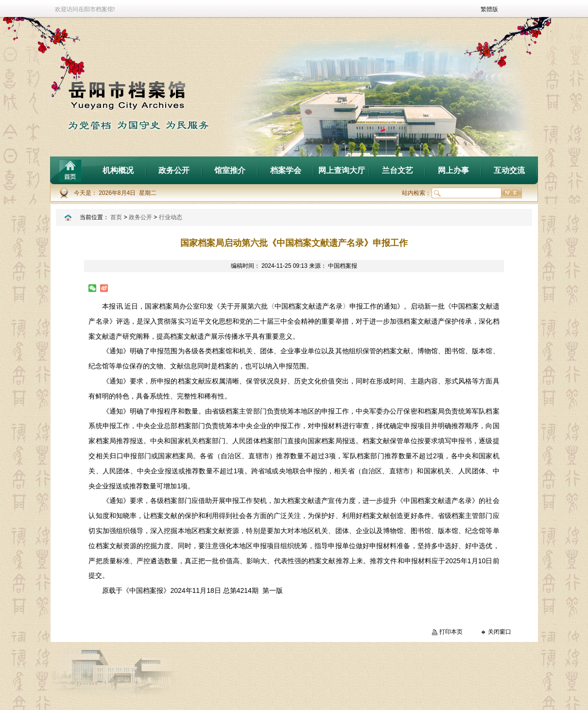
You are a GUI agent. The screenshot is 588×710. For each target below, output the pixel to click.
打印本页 (451, 632)
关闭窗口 (500, 632)
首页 (116, 217)
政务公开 (140, 217)
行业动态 (171, 217)
